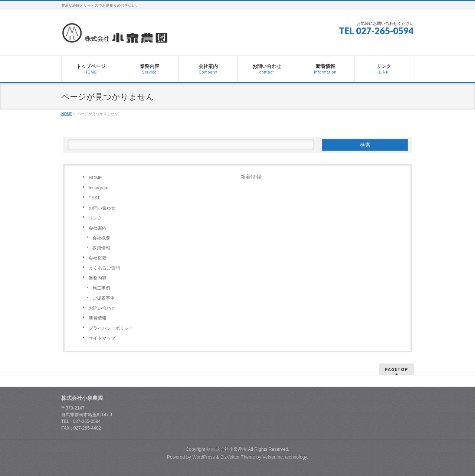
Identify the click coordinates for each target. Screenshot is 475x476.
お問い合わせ (102, 208)
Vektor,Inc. (273, 457)
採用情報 (101, 248)
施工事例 (101, 288)
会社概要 (101, 238)
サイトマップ (102, 338)
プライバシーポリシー (111, 328)
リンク (95, 218)
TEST (94, 198)
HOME (95, 178)
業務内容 (98, 278)
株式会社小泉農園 (229, 449)
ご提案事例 (104, 298)
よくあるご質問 (104, 268)
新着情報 (98, 318)
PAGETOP (397, 369)
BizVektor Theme (238, 457)
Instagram (99, 188)
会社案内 (98, 228)
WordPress (204, 457)
